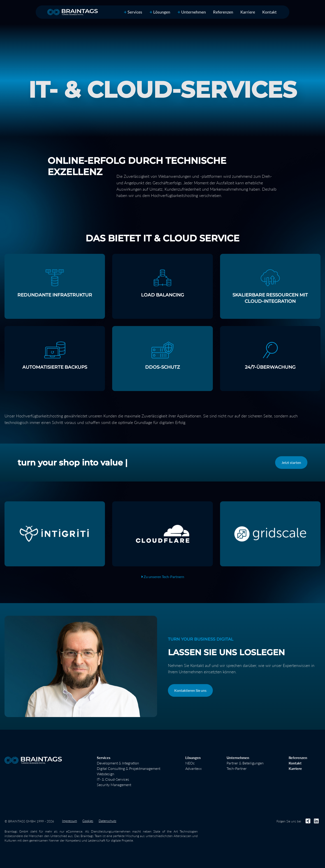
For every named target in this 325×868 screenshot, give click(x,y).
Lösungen (160, 12)
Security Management (114, 785)
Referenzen (223, 12)
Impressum (70, 821)
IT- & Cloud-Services (113, 779)
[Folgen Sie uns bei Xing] (308, 821)
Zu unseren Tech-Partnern (163, 577)
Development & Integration (118, 763)
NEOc (190, 763)
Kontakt (295, 763)
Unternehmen (192, 12)
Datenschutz (107, 821)
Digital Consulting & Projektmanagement (129, 768)
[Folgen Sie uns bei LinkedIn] (316, 821)
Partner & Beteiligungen (245, 763)
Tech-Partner (237, 768)
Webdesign (106, 774)
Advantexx (194, 768)
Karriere (248, 12)
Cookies (88, 821)
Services (133, 12)
